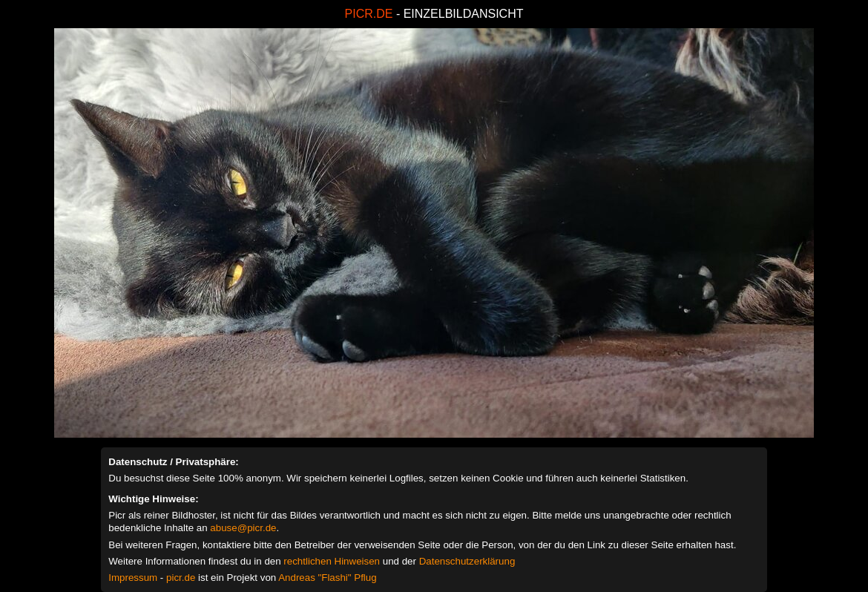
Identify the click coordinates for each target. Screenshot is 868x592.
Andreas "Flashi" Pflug (327, 578)
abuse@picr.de (243, 528)
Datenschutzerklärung (467, 561)
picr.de (181, 578)
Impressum (133, 578)
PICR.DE (369, 14)
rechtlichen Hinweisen (332, 561)
